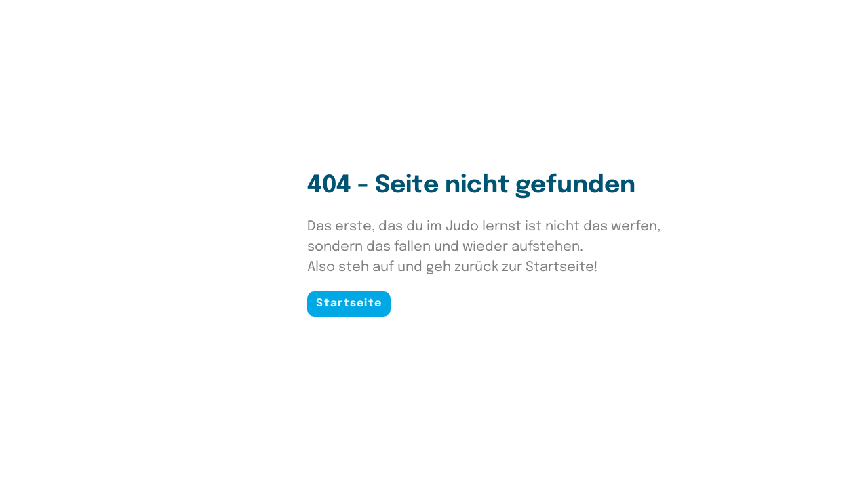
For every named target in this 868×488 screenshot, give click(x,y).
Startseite (349, 303)
